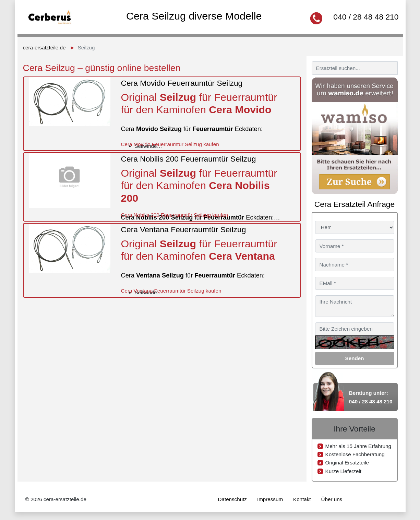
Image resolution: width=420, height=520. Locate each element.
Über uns (332, 499)
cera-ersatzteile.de (44, 48)
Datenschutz (232, 499)
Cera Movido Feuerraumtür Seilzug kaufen (170, 144)
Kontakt (302, 499)
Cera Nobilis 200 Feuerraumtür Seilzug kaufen (174, 215)
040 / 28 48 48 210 (366, 17)
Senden (355, 358)
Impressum (270, 499)
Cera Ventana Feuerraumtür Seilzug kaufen (171, 291)
